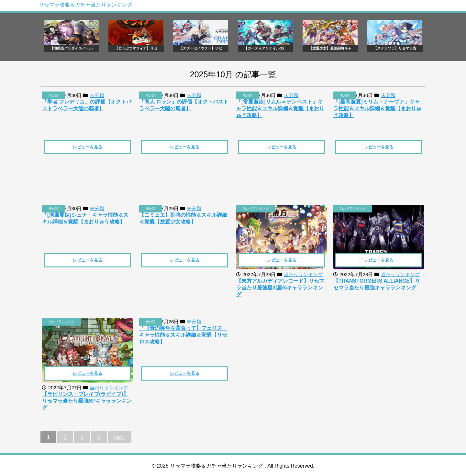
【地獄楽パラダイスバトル (71, 48)
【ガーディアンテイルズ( (264, 48)
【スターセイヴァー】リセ (201, 48)
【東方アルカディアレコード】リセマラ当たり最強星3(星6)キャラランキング (280, 288)
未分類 (53, 95)
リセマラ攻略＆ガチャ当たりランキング (85, 5)
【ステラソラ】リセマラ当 (395, 48)
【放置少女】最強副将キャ (330, 48)
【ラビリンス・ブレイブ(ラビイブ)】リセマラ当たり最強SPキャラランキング (87, 401)
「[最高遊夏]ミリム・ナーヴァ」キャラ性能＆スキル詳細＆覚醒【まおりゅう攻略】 (377, 108)
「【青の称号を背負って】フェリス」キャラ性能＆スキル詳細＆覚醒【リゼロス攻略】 (183, 335)
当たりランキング (256, 208)
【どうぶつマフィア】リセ (136, 48)
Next (120, 437)
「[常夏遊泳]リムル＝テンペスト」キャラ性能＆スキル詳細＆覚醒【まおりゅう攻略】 (280, 108)
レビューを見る (88, 147)
